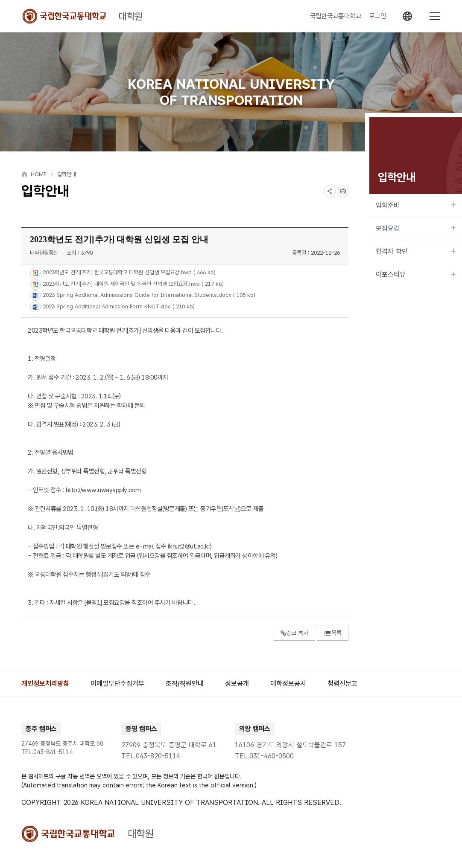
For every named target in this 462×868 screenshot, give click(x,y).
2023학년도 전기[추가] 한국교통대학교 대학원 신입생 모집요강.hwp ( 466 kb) (128, 273)
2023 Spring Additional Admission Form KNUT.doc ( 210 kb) (118, 306)
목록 (333, 633)
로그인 (377, 16)
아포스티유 (416, 274)
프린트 (343, 191)
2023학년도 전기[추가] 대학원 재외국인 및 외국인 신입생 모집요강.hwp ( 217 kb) (132, 284)
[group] (45, 684)
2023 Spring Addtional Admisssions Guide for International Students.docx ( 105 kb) (148, 295)
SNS (330, 191)
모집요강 (416, 228)
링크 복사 (294, 633)
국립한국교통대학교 (336, 16)
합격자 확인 (416, 251)
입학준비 (416, 205)
